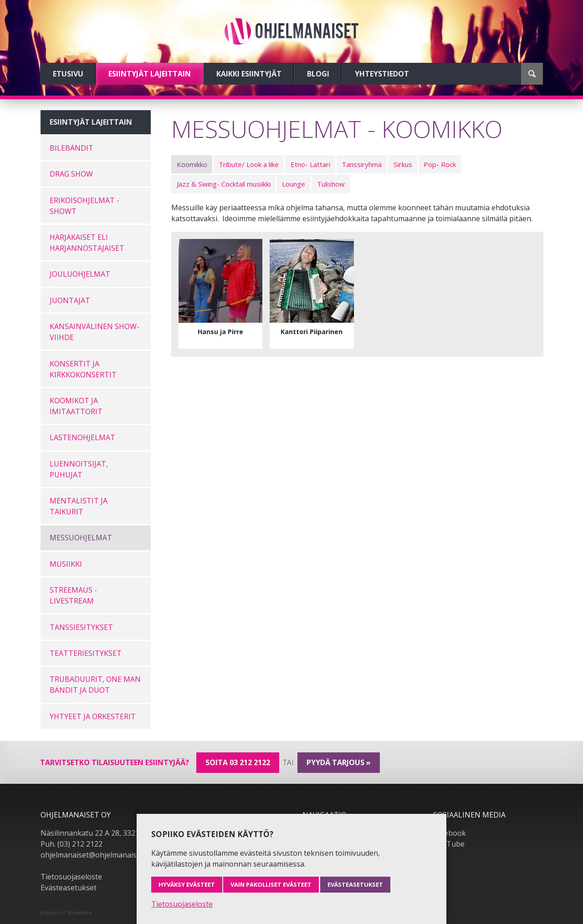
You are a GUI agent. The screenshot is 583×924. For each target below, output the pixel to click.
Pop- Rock (440, 164)
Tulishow (331, 184)
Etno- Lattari (310, 164)
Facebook (450, 833)
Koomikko (192, 164)
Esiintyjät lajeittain (150, 74)
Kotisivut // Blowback (66, 912)
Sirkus (403, 164)
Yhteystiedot (382, 74)
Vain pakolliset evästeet (271, 884)
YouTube (449, 844)
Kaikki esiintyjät (249, 74)
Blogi (318, 74)
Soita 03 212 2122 (238, 762)
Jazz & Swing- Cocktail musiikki (224, 184)
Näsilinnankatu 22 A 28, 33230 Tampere (109, 833)
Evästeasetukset (69, 888)
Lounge (294, 184)
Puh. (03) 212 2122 (72, 844)
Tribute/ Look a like (249, 164)
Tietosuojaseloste (71, 877)
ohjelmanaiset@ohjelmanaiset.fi (95, 855)
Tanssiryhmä (362, 164)
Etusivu (68, 74)
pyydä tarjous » (339, 762)
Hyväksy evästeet (187, 884)
